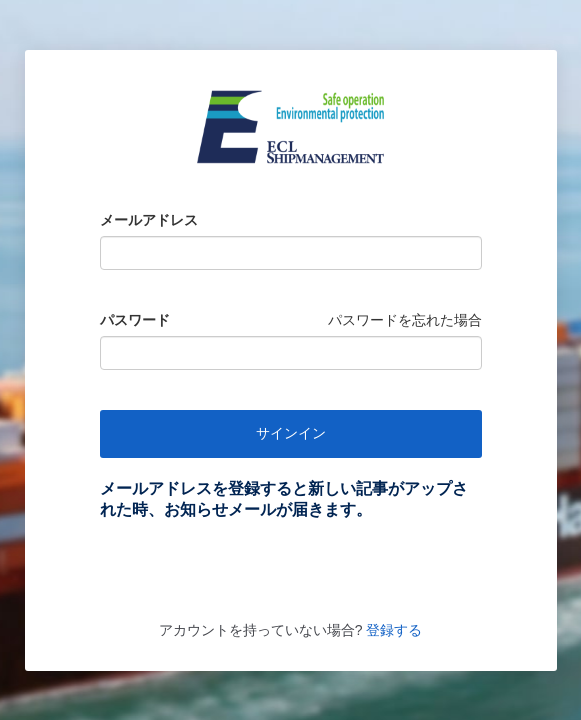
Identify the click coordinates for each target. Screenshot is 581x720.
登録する (392, 630)
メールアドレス (149, 220)
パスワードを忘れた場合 (405, 320)
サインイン (291, 433)
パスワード (135, 320)
